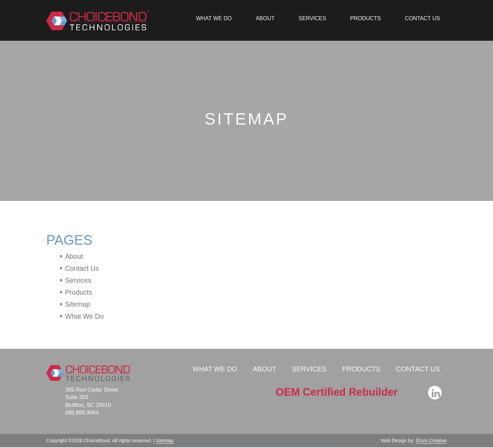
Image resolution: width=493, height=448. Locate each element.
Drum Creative (430, 439)
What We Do (214, 18)
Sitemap (78, 304)
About (265, 18)
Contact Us (422, 18)
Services (312, 18)
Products (366, 18)
